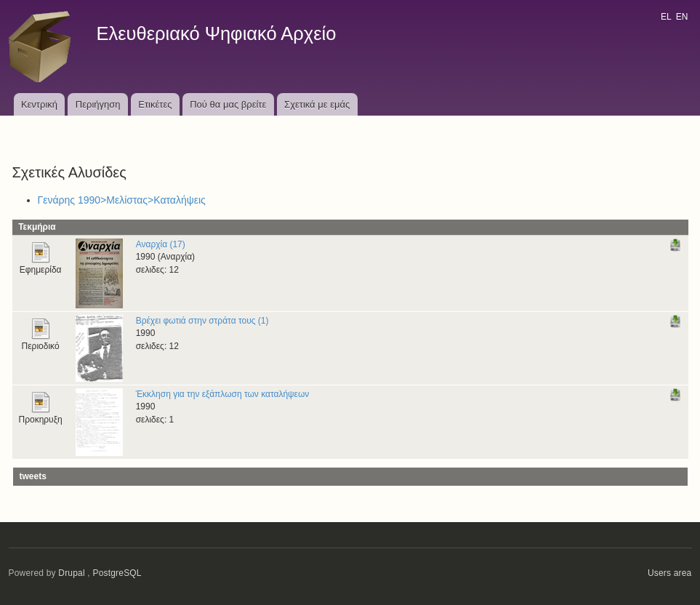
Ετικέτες (155, 104)
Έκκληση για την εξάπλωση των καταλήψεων (223, 394)
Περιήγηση (98, 104)
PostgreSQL (117, 573)
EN (682, 17)
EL (666, 17)
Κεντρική (39, 104)
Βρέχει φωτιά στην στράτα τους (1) (202, 321)
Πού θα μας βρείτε (228, 104)
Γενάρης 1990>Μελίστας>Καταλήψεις (122, 200)
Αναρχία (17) (161, 244)
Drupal (72, 573)
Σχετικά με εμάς (317, 104)
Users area (670, 573)
